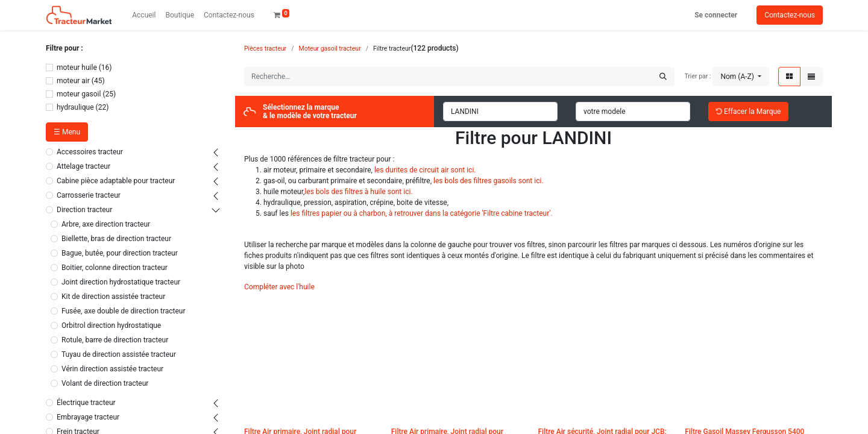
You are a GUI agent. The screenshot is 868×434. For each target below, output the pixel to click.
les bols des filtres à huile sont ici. (358, 192)
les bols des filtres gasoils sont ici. (489, 181)
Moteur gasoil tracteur (330, 49)
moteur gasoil (79, 94)
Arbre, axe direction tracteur (106, 224)
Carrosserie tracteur (89, 195)
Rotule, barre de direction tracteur (115, 340)
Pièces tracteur (265, 49)
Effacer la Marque (748, 112)
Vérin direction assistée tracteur (112, 369)
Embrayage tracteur (88, 417)
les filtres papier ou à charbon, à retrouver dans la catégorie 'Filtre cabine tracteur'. (422, 213)
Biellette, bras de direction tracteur (116, 239)
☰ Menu (67, 132)
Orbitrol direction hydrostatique (111, 325)
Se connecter (716, 15)
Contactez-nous (790, 15)
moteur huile (77, 68)
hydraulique (75, 107)
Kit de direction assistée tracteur (113, 297)
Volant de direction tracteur (105, 383)
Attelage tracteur (83, 166)
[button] (741, 77)
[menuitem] (144, 15)
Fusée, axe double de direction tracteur (124, 311)
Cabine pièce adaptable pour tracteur (116, 181)
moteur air (73, 81)
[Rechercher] (663, 77)
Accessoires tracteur (90, 152)
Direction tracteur (84, 210)
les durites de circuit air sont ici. (425, 170)
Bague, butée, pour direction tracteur (120, 253)
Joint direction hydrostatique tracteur (121, 282)
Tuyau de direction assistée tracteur (119, 354)
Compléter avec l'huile (279, 287)
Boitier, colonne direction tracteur (115, 268)
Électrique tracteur (86, 403)
